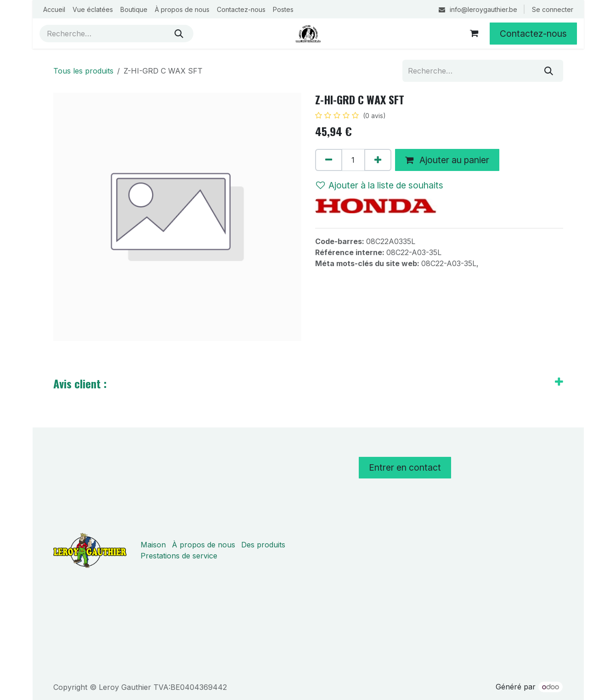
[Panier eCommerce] (474, 34)
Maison (153, 545)
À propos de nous (203, 545)
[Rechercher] (179, 34)
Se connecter (553, 9)
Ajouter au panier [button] (447, 160)
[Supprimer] (329, 160)
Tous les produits (83, 71)
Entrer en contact (405, 467)
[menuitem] (54, 9)
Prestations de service (179, 556)
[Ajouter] (378, 160)
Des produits (263, 545)
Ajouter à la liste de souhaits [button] (380, 185)
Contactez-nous (533, 34)
